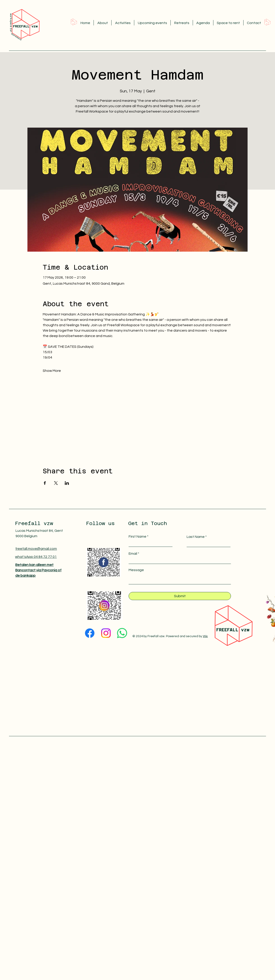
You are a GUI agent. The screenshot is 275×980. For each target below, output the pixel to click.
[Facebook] (90, 633)
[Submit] (180, 596)
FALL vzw (238, 630)
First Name (137, 537)
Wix (205, 636)
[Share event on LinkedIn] (67, 483)
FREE (222, 630)
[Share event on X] (56, 483)
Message (136, 570)
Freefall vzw (34, 523)
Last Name (196, 537)
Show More (52, 371)
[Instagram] (106, 633)
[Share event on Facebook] (45, 483)
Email (133, 554)
